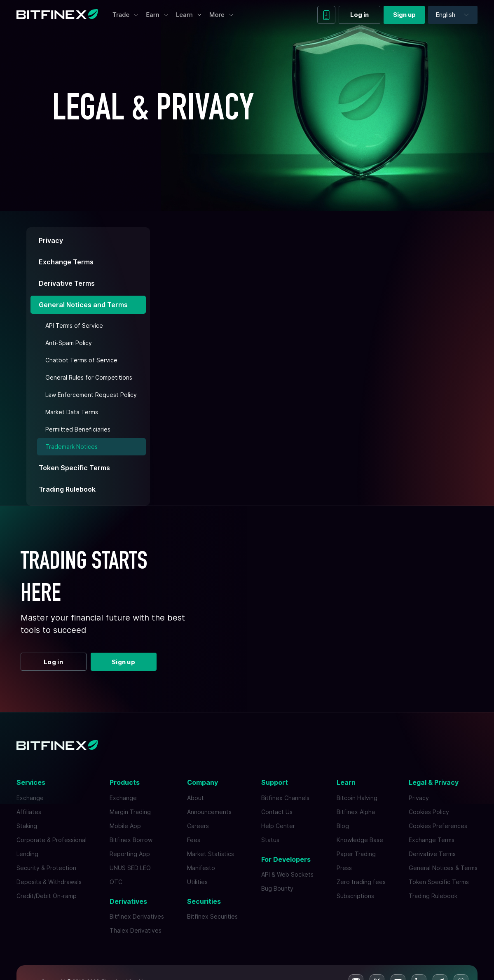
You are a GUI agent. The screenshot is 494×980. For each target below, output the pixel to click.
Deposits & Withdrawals (49, 882)
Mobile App (125, 826)
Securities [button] (204, 901)
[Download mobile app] (326, 15)
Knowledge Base (360, 840)
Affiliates (29, 812)
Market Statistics (211, 854)
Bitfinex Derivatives (137, 916)
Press (344, 868)
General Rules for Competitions (89, 377)
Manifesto (201, 868)
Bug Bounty (277, 888)
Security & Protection (46, 868)
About (195, 798)
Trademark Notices (71, 447)
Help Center (278, 826)
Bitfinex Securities (212, 916)
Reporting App (130, 854)
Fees (194, 840)
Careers (198, 826)
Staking (27, 826)
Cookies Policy (429, 812)
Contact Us (277, 812)
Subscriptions (355, 896)
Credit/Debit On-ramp (47, 896)
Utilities (197, 882)
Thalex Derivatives (136, 930)
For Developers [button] (286, 859)
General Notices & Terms (443, 868)
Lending (27, 854)
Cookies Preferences (438, 826)
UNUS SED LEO (130, 868)
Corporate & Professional (52, 840)
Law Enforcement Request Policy (91, 395)
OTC (116, 882)
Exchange (30, 798)
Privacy (51, 240)
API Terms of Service (74, 325)
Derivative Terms (67, 283)
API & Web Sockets (287, 874)
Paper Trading (356, 854)
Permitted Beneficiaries (78, 429)
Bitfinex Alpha (356, 812)
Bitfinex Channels (285, 798)
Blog (343, 826)
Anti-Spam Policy (69, 343)
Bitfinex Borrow (131, 840)
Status (270, 840)
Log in (359, 15)
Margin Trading (130, 812)
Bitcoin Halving (357, 798)
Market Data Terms (72, 412)
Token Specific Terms (74, 468)
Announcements (209, 812)
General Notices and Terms (83, 305)
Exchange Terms (66, 262)
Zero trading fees (361, 882)
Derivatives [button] (128, 901)
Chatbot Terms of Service (81, 360)
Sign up (404, 15)
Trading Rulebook (67, 489)
